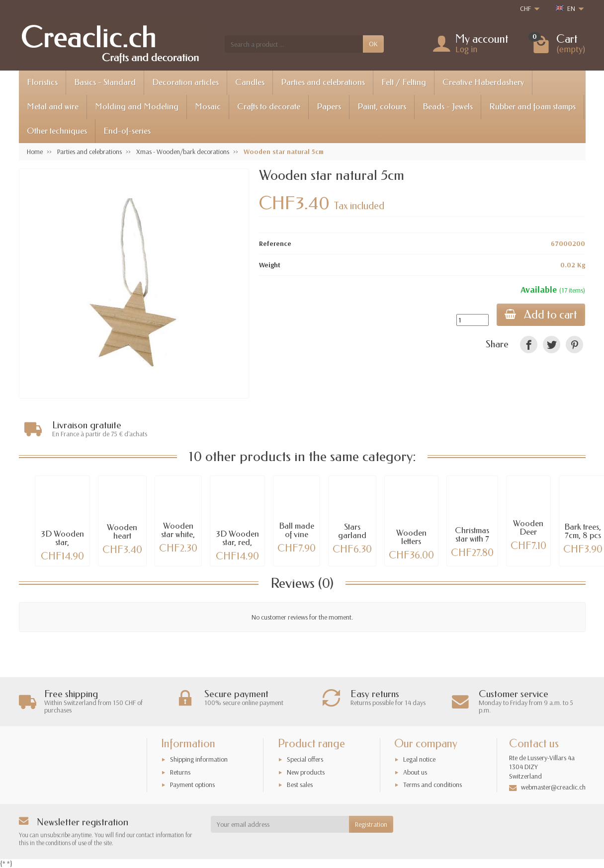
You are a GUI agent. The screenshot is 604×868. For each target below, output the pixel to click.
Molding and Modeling (137, 107)
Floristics (42, 82)
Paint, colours (382, 107)
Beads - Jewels (448, 107)
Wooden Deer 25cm (528, 530)
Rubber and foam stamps (532, 107)
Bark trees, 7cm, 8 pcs (583, 530)
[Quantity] (473, 320)
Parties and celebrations (323, 82)
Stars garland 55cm (352, 534)
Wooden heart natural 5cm (122, 538)
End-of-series (127, 131)
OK (373, 44)
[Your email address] (280, 824)
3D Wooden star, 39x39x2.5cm (62, 541)
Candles (250, 82)
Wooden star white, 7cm (178, 533)
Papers (329, 107)
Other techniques (57, 131)
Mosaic (208, 107)
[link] (529, 345)
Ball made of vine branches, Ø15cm (297, 537)
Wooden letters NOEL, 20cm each (411, 544)
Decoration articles (185, 82)
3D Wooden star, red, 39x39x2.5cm (237, 541)
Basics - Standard (105, 82)
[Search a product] (294, 44)
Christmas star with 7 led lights (472, 537)
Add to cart (541, 315)
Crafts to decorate (269, 107)
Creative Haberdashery (483, 82)
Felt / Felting (404, 82)
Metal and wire (53, 107)
